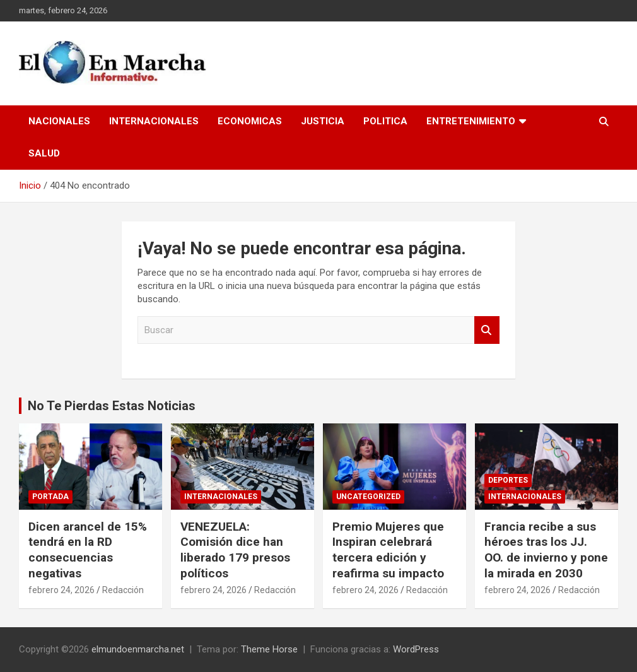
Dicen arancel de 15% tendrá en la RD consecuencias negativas (88, 550)
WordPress (416, 649)
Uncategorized (368, 497)
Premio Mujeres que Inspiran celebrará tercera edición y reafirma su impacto (388, 550)
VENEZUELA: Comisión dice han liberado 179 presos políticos (235, 550)
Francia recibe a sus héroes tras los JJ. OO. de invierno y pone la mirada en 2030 (546, 550)
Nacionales (59, 121)
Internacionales (154, 121)
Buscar (487, 330)
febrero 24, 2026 (61, 590)
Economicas (250, 121)
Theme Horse (269, 649)
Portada (50, 497)
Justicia (323, 121)
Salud (44, 153)
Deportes (508, 480)
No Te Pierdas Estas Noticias (112, 406)
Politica (385, 121)
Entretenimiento (471, 121)
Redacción (123, 590)
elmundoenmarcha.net (138, 649)
